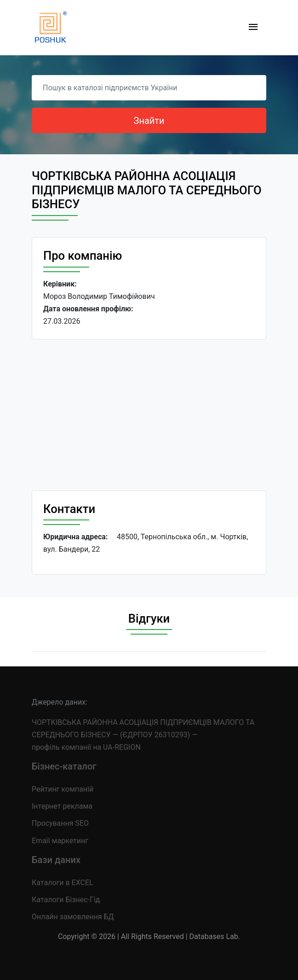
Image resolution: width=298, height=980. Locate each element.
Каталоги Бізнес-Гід (66, 900)
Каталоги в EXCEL (63, 883)
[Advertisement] (149, 415)
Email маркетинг (60, 841)
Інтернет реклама (62, 806)
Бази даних (56, 860)
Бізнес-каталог (64, 766)
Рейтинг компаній (63, 789)
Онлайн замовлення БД (73, 917)
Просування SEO (60, 823)
